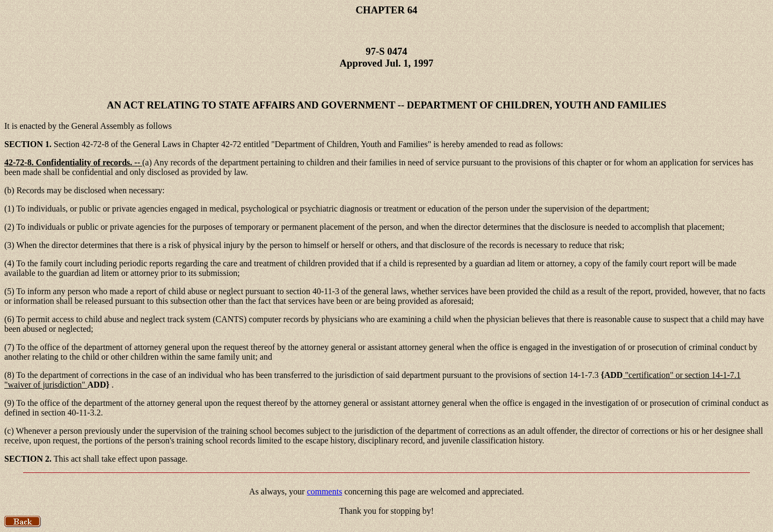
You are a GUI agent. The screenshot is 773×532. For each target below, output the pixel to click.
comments (325, 491)
